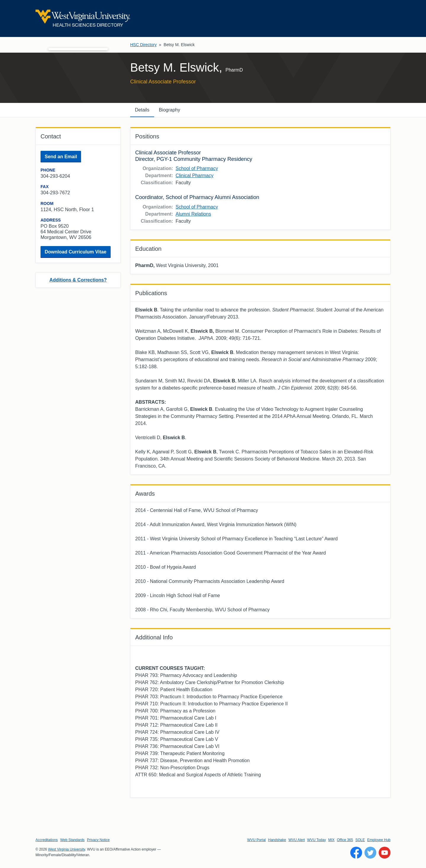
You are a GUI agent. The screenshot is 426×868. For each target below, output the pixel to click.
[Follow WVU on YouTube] (385, 853)
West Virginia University (66, 849)
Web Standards (72, 840)
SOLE (360, 840)
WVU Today (316, 840)
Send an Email (61, 157)
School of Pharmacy (197, 168)
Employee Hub (379, 840)
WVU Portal (257, 840)
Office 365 (345, 840)
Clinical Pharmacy (194, 176)
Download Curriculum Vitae (76, 252)
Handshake (277, 840)
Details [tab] (142, 110)
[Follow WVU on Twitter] (370, 853)
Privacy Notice (98, 840)
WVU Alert (297, 840)
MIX (331, 840)
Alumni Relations (193, 214)
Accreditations (47, 840)
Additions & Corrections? (78, 280)
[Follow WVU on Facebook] (356, 853)
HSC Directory (143, 45)
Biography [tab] (170, 110)
